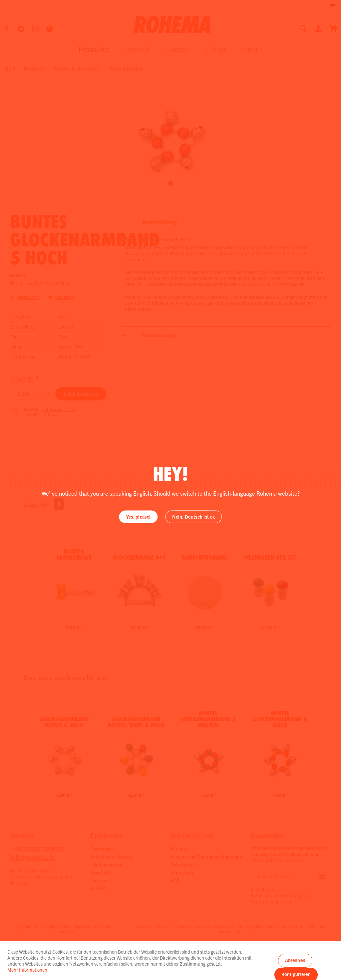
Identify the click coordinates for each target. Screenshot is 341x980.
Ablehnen (295, 960)
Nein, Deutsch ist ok (193, 517)
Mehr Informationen (27, 970)
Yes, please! (139, 517)
